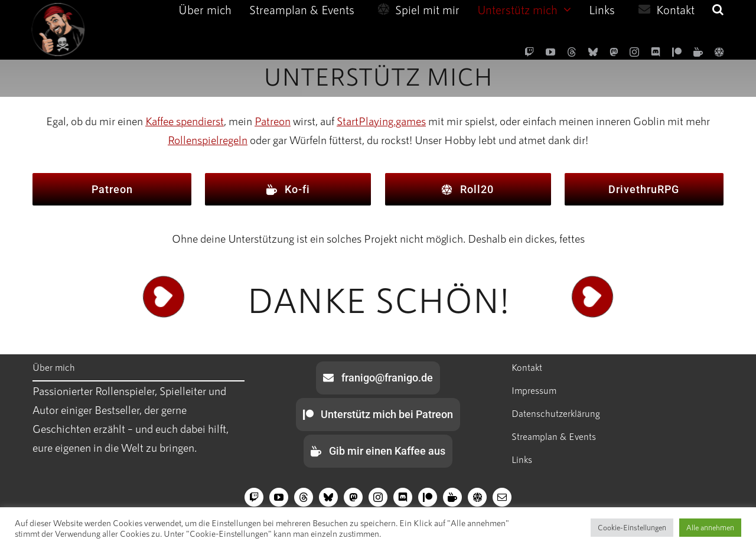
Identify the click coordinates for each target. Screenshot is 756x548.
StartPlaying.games (381, 121)
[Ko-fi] (698, 52)
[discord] (656, 52)
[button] (718, 9)
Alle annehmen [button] (710, 527)
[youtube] (550, 52)
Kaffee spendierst (185, 121)
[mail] (502, 497)
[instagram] (634, 52)
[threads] (572, 52)
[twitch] (529, 52)
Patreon (273, 121)
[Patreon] (677, 52)
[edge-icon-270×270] (56, 9)
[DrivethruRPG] (644, 189)
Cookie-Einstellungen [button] (632, 527)
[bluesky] (593, 52)
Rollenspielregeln (208, 140)
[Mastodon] (614, 52)
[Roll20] (719, 52)
